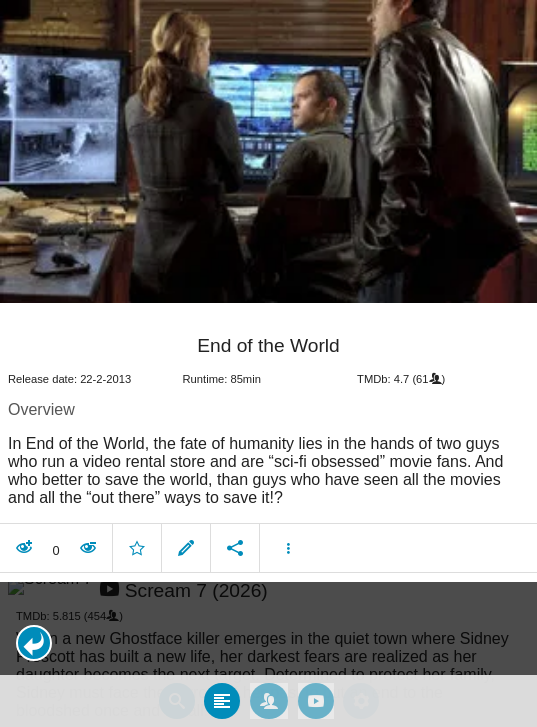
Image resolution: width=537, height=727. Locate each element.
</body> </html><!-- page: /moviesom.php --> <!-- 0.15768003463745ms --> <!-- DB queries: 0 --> (268, 363)
